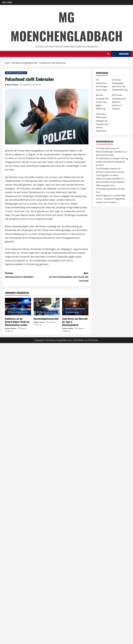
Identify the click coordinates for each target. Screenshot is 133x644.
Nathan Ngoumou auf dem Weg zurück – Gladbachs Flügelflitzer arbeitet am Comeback (111, 199)
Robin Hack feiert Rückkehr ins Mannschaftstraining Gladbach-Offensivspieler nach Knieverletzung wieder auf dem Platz (111, 185)
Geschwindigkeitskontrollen (46, 319)
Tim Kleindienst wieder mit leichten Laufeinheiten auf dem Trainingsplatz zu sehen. (110, 172)
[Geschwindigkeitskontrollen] (47, 307)
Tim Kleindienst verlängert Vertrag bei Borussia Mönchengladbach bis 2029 (112, 162)
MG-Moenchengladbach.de (16, 73)
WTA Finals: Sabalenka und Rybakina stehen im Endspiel (119, 102)
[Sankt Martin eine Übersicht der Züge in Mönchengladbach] (75, 307)
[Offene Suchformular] (108, 54)
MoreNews (79, 340)
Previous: (26, 275)
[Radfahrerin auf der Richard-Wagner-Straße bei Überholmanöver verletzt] (18, 307)
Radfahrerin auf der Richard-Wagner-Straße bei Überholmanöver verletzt (17, 322)
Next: (68, 277)
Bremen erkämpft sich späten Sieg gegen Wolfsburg (102, 102)
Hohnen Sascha (12, 85)
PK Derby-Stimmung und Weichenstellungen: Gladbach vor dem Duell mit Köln (112, 152)
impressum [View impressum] (120, 54)
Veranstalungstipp (72, 312)
